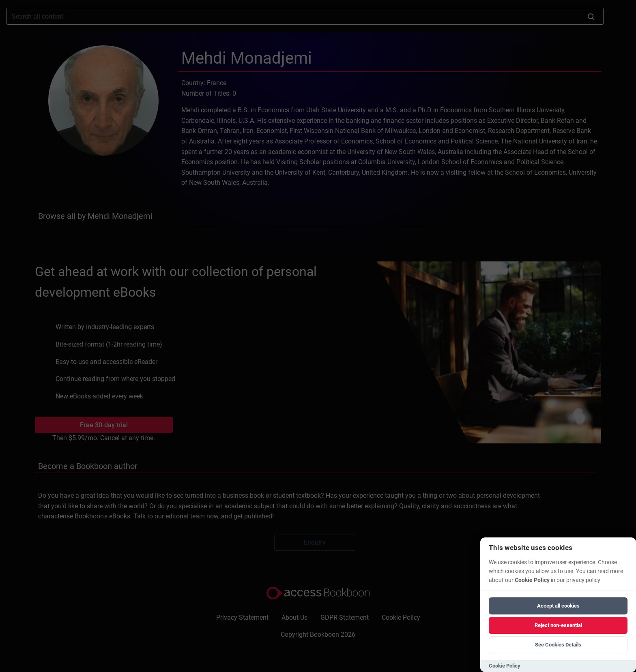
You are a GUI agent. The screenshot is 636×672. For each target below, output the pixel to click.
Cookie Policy (532, 580)
